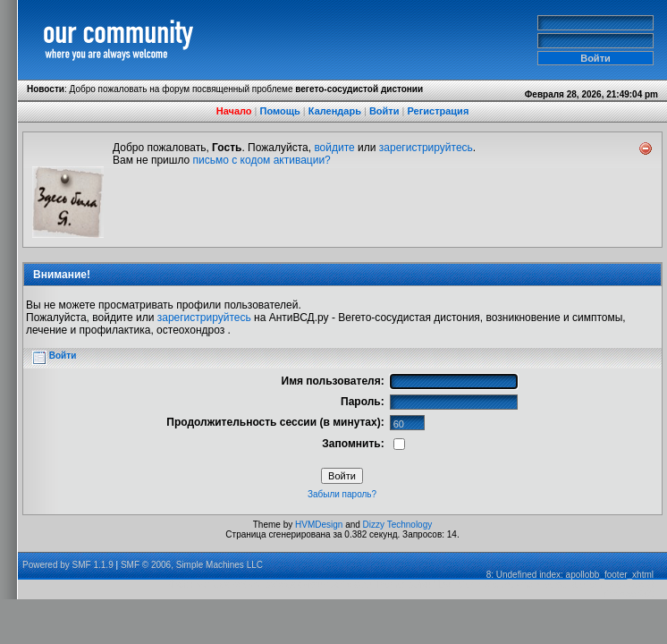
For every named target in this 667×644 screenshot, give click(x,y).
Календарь (335, 111)
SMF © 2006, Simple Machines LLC (192, 565)
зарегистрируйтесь (426, 148)
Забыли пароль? (342, 494)
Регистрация (438, 111)
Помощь (280, 111)
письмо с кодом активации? (262, 160)
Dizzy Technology (398, 525)
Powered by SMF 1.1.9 (68, 565)
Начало (234, 111)
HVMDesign (319, 525)
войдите (334, 148)
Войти (384, 111)
